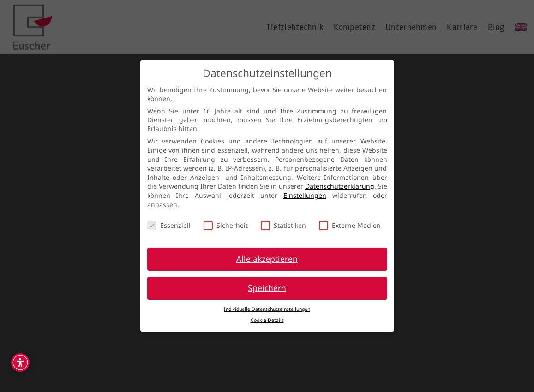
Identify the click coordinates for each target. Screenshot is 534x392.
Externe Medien (350, 225)
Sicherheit (226, 225)
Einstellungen (305, 195)
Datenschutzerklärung (340, 186)
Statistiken (283, 225)
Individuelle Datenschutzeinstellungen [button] (267, 309)
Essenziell (169, 225)
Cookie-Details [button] (267, 320)
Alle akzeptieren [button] (267, 259)
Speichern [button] (267, 288)
